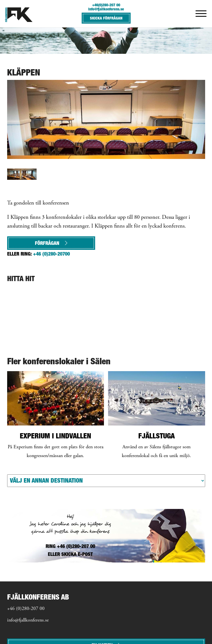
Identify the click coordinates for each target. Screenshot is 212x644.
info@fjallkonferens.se (106, 9)
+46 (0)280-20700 (51, 254)
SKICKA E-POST (77, 554)
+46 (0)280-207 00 (26, 609)
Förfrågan (51, 243)
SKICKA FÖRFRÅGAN (106, 18)
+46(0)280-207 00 (106, 5)
